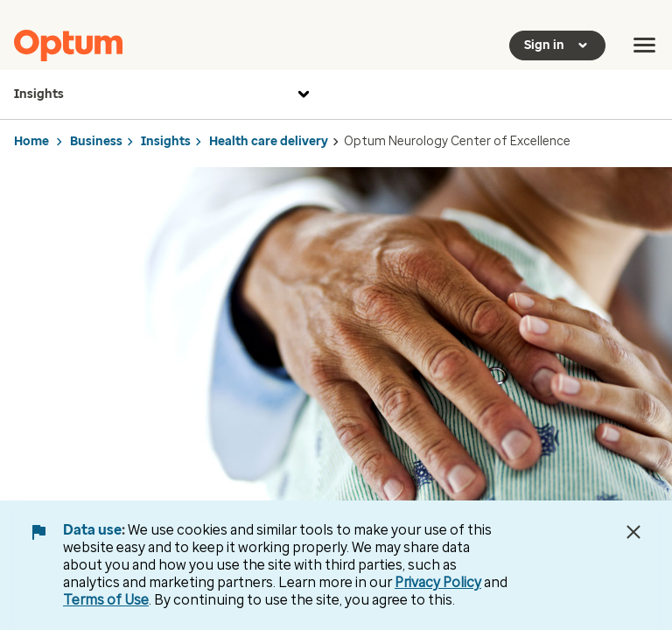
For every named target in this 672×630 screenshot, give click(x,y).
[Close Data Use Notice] (633, 532)
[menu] (645, 45)
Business (96, 141)
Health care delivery (269, 141)
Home (31, 141)
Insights (164, 94)
